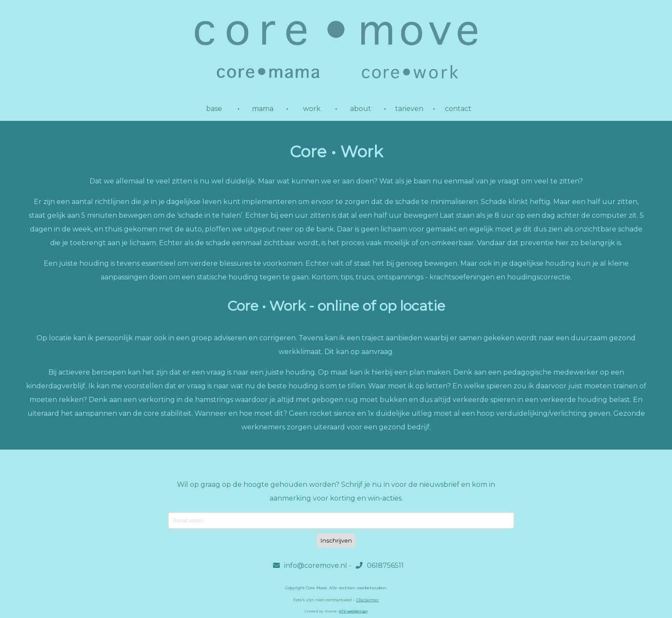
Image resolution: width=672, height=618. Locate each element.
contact (458, 109)
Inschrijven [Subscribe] (336, 540)
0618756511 (380, 565)
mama (263, 109)
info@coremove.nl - (312, 565)
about (361, 109)
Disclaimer (367, 600)
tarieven (409, 109)
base (214, 109)
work (312, 109)
